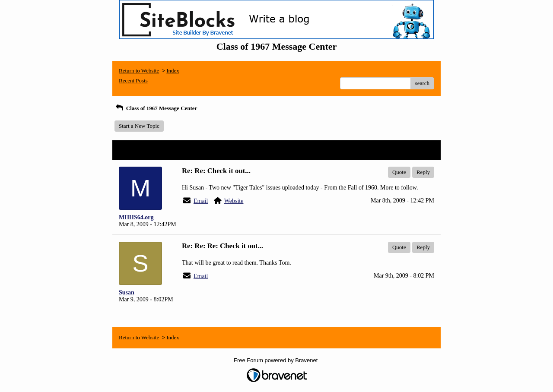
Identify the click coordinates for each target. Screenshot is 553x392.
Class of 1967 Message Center (156, 108)
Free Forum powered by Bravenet (276, 360)
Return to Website (139, 71)
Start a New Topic (139, 126)
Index (173, 71)
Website (234, 201)
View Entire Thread (410, 150)
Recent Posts (133, 81)
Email (201, 201)
